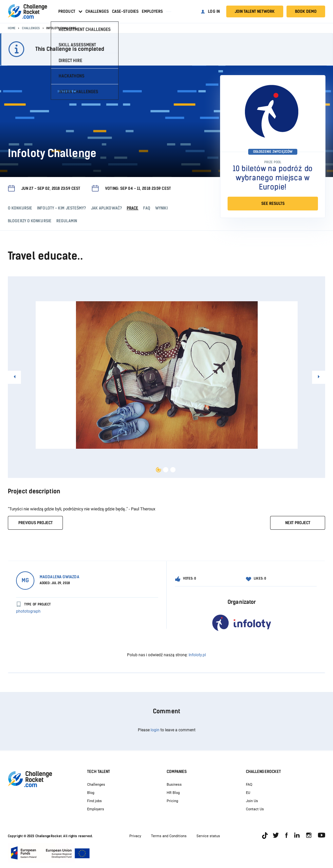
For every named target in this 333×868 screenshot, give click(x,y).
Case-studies (125, 11)
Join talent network (255, 11)
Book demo (306, 11)
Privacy (135, 836)
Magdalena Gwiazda (59, 577)
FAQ (249, 785)
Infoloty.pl (197, 655)
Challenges (97, 11)
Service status (208, 836)
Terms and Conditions (169, 836)
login (155, 730)
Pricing (172, 801)
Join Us (252, 801)
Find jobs (94, 801)
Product (67, 11)
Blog (91, 793)
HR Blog (173, 793)
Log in (214, 11)
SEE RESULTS (273, 204)
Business (174, 785)
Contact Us (255, 809)
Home (12, 28)
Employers (152, 11)
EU (248, 793)
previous (36, 523)
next (298, 523)
